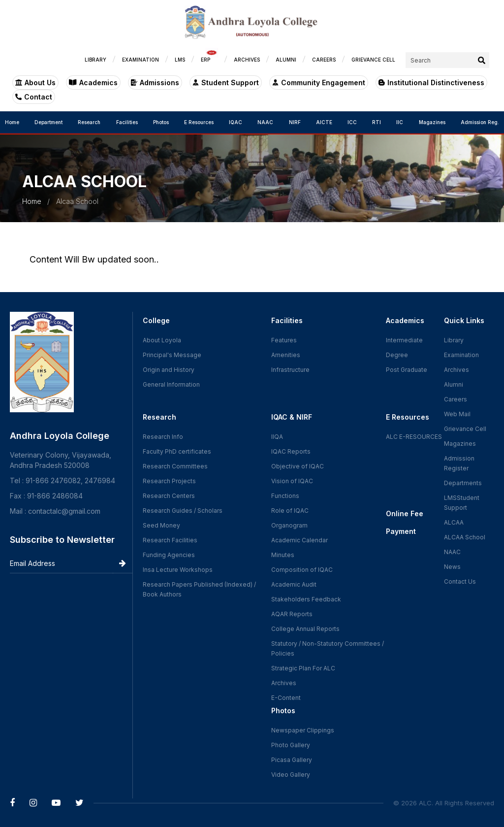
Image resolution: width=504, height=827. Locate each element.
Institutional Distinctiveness (431, 83)
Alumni (454, 384)
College (156, 320)
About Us (35, 83)
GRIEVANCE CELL (373, 60)
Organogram (289, 525)
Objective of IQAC (298, 466)
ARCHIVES (247, 60)
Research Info (163, 437)
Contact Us (460, 581)
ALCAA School (465, 537)
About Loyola (162, 340)
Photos (161, 122)
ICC (352, 122)
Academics (93, 83)
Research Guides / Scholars (183, 511)
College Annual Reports (305, 629)
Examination (461, 355)
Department (48, 122)
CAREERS (324, 60)
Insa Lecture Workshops (178, 570)
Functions (285, 496)
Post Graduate (407, 370)
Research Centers (169, 496)
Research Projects (169, 481)
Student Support (226, 83)
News (452, 567)
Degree (397, 355)
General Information (171, 384)
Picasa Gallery (292, 760)
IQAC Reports (291, 451)
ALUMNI (286, 60)
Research (89, 122)
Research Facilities (170, 540)
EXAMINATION (141, 60)
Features (284, 340)
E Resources (199, 122)
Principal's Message (172, 355)
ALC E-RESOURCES (414, 437)
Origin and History (169, 370)
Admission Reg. (480, 122)
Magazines (432, 122)
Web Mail (457, 414)
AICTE (324, 122)
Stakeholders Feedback (306, 599)
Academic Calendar (299, 540)
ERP (209, 57)
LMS (180, 60)
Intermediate (404, 340)
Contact (34, 97)
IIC (400, 122)
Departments (463, 483)
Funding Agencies (169, 555)
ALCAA (454, 522)
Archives (284, 683)
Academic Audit (294, 584)
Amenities (286, 355)
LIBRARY (95, 60)
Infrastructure (290, 370)
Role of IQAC (290, 511)
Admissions (155, 83)
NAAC (265, 122)
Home (12, 122)
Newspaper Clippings (303, 730)
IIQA (277, 437)
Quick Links (464, 320)
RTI (377, 122)
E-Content (286, 698)
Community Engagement (319, 83)
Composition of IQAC (302, 570)
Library (454, 340)
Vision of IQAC (292, 481)
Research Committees (175, 466)
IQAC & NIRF (292, 417)
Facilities (127, 122)
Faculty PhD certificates (177, 451)
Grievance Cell (465, 429)
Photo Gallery (291, 745)
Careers (456, 399)
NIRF (295, 122)
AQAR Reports (292, 614)
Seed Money (161, 525)
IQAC (236, 122)
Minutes (283, 555)
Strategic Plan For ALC (303, 668)
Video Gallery (291, 775)
